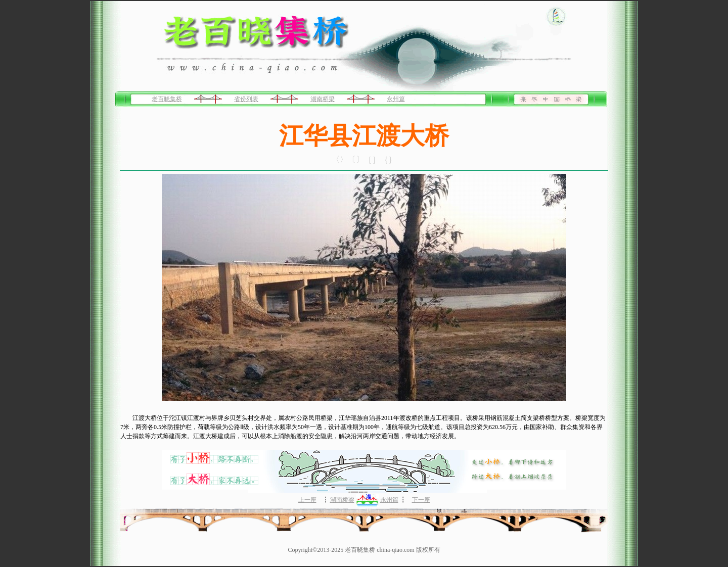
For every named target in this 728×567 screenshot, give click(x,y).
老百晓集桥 (167, 99)
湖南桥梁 (323, 99)
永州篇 (396, 99)
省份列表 (246, 99)
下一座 (421, 500)
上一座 (307, 500)
